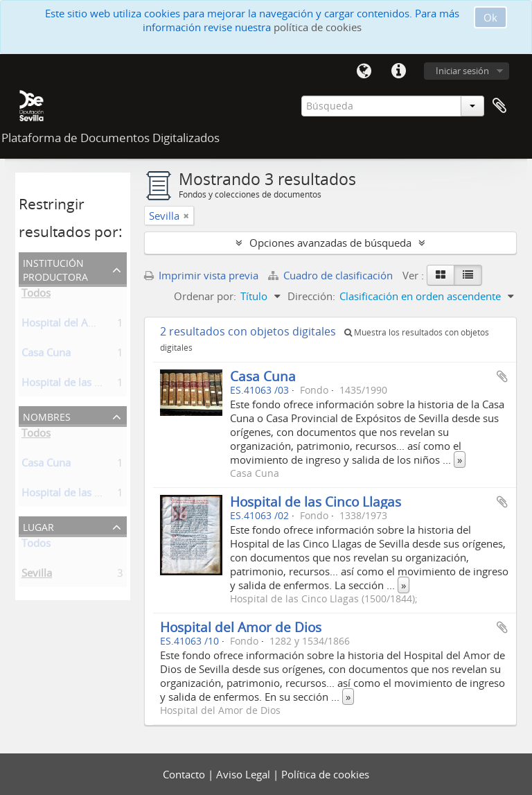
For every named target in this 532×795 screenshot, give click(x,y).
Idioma (364, 71)
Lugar (38, 526)
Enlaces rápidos (398, 71)
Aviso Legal (245, 774)
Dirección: (311, 296)
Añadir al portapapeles (502, 376)
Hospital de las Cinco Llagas (316, 501)
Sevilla (37, 575)
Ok (490, 17)
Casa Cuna (46, 355)
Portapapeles (499, 106)
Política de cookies (325, 774)
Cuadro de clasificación (332, 275)
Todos (36, 295)
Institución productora (55, 269)
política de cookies (318, 27)
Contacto (185, 774)
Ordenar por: (205, 296)
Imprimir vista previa (201, 275)
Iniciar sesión (462, 71)
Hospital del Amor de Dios (84, 325)
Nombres (47, 416)
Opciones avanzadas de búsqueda (330, 243)
